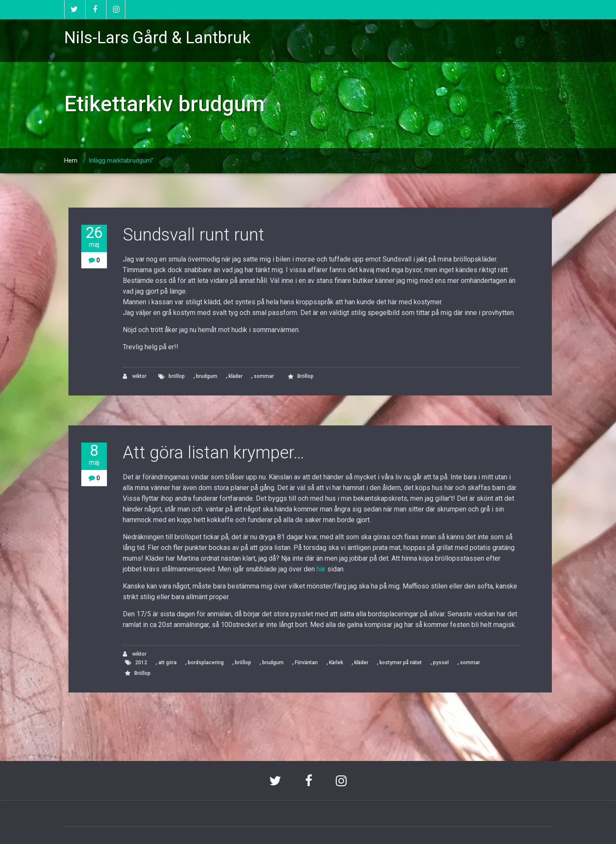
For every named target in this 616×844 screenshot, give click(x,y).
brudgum (207, 376)
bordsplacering (206, 663)
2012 (141, 663)
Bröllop (305, 376)
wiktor (135, 376)
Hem (71, 160)
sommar (264, 376)
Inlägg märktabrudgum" (121, 160)
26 (94, 237)
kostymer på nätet (401, 663)
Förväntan (306, 663)
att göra (167, 663)
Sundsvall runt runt (194, 235)
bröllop (177, 376)
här (321, 569)
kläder (235, 376)
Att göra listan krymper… (213, 453)
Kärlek (336, 663)
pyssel (441, 663)
